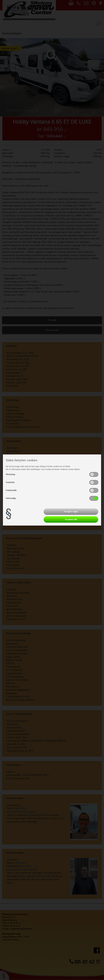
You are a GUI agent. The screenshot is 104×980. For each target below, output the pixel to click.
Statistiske (10, 482)
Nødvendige (11, 498)
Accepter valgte (71, 512)
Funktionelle (11, 490)
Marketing (10, 474)
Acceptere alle (71, 519)
